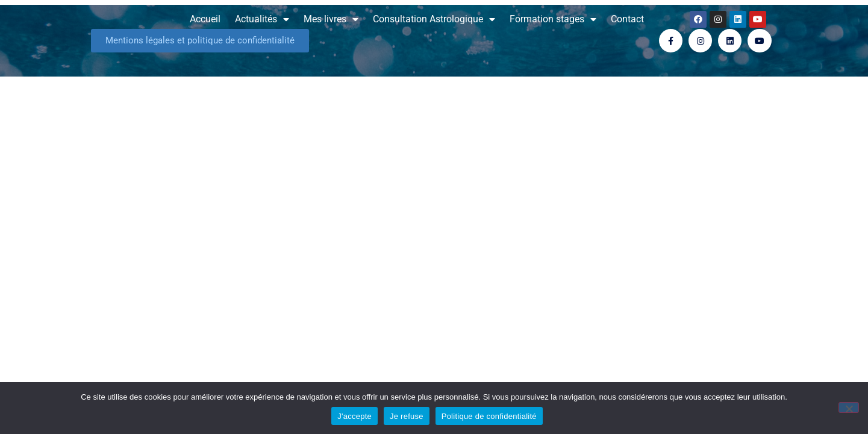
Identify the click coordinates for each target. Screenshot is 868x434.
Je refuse (407, 416)
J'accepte (354, 416)
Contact (627, 19)
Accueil (205, 19)
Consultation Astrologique (434, 19)
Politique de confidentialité (489, 416)
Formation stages (553, 19)
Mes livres (331, 19)
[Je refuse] (849, 407)
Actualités (262, 19)
